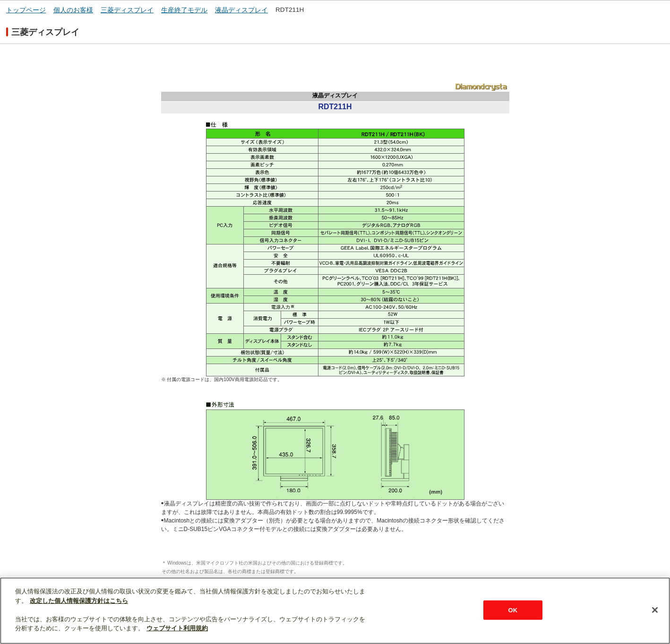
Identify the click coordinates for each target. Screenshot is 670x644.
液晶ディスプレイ (241, 10)
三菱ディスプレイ (127, 10)
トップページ (26, 10)
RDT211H (290, 10)
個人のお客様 (73, 10)
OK (513, 610)
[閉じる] (655, 610)
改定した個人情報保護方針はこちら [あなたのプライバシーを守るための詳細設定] (79, 601)
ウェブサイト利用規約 (177, 628)
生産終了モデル (184, 10)
